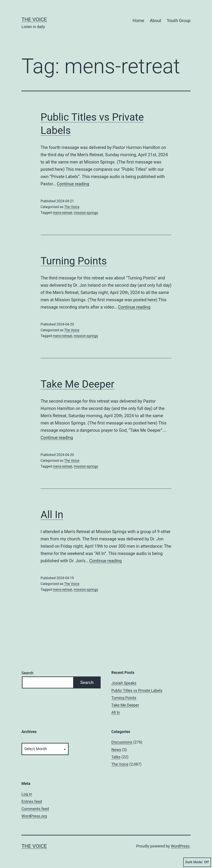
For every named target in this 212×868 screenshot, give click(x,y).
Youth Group (179, 21)
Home (138, 21)
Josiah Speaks (124, 683)
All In (52, 515)
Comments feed (35, 809)
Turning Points (74, 261)
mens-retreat (63, 213)
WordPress (180, 846)
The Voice (34, 19)
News (116, 750)
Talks (116, 757)
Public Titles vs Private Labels (137, 690)
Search (27, 673)
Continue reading (73, 184)
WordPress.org (34, 816)
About (155, 21)
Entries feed (32, 801)
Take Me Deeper (77, 384)
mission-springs (86, 213)
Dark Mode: (197, 862)
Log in (27, 794)
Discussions (122, 742)
